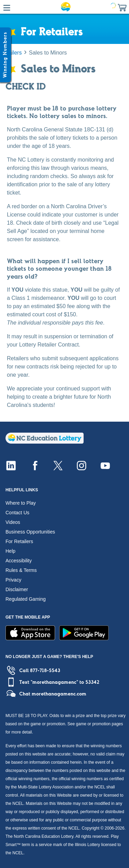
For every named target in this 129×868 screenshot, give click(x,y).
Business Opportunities (30, 532)
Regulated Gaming (26, 599)
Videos (13, 522)
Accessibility (19, 561)
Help (10, 551)
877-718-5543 (45, 670)
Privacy (13, 580)
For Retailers (19, 541)
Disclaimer (17, 589)
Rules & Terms (21, 570)
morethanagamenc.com (59, 694)
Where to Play (21, 503)
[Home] (45, 442)
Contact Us (17, 513)
